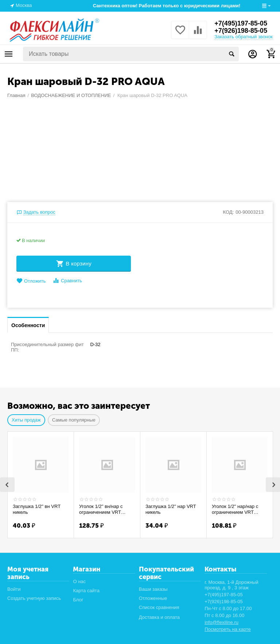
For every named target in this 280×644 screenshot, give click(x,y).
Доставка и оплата (159, 617)
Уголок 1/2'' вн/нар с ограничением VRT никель (101, 509)
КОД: (229, 212)
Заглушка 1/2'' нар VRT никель (171, 509)
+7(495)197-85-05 (241, 23)
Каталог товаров (9, 54)
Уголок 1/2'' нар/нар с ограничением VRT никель (235, 509)
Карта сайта (86, 591)
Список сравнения (159, 607)
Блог (78, 600)
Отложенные (153, 598)
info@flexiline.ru (221, 622)
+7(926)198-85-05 (241, 31)
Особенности (28, 325)
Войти (14, 589)
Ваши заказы (153, 589)
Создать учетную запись (34, 598)
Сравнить (67, 281)
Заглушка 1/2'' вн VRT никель (37, 509)
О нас (79, 581)
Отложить (31, 281)
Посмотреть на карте (228, 629)
